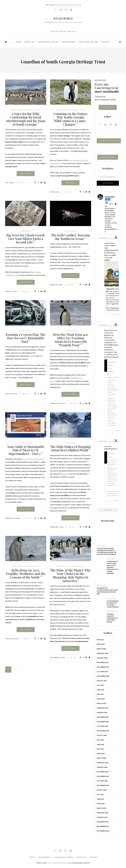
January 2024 (102, 767)
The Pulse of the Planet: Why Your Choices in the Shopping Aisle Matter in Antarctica (71, 575)
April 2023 (101, 804)
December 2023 (103, 772)
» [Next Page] (29, 669)
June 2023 (100, 799)
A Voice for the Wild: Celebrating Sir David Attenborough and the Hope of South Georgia (26, 119)
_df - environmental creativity (79, 863)
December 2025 (103, 662)
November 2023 (103, 776)
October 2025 (102, 672)
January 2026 (102, 658)
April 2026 (101, 644)
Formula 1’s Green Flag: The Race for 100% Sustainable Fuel (26, 338)
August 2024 (102, 735)
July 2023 (100, 794)
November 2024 (103, 722)
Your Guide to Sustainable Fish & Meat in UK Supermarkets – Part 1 (26, 450)
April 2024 (101, 754)
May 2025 (100, 694)
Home (19, 42)
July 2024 (100, 740)
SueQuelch (103, 238)
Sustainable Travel (48, 42)
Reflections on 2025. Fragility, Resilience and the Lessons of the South (26, 574)
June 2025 (100, 690)
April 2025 (101, 699)
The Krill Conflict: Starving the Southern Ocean (70, 237)
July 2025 (100, 685)
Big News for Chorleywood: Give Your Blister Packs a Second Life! (26, 239)
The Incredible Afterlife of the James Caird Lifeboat (113, 604)
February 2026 (102, 653)
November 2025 (103, 667)
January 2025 (102, 713)
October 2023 (102, 781)
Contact (106, 42)
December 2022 (103, 822)
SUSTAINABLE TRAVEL (111, 141)
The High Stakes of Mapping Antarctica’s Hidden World (70, 448)
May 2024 (100, 749)
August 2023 (102, 790)
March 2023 (101, 808)
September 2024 (103, 731)
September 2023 (103, 785)
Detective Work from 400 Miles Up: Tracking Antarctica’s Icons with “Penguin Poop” (71, 340)
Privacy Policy (42, 863)
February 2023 (102, 813)
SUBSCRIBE (63, 5)
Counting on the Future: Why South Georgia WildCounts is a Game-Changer (71, 119)
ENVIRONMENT (108, 157)
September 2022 (103, 831)
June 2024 (100, 744)
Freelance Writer (88, 42)
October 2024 (102, 726)
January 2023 (102, 817)
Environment (69, 42)
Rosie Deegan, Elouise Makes (33, 459)
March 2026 (101, 649)
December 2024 (103, 717)
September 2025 (103, 676)
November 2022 (103, 826)
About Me (30, 42)
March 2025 (101, 703)
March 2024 (101, 758)
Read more (26, 174)
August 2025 (102, 681)
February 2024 (102, 763)
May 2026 (100, 640)
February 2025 (102, 708)
